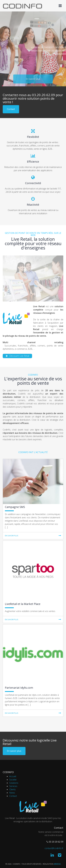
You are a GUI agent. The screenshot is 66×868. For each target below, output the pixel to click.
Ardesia (57, 864)
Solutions (14, 783)
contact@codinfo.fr (54, 848)
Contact (11, 109)
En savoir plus (14, 751)
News (12, 793)
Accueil (13, 776)
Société (13, 780)
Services (13, 786)
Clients (12, 789)
